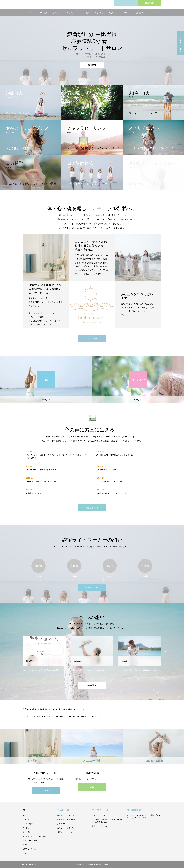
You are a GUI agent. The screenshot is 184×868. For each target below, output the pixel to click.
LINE (82, 709)
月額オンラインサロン (66, 832)
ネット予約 (126, 3)
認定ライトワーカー (141, 14)
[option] (92, 42)
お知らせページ (92, 508)
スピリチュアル (100, 810)
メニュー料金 (57, 14)
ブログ (127, 13)
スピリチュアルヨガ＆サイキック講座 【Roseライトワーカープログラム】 (144, 816)
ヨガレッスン (64, 810)
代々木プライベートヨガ (66, 819)
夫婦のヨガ (61, 824)
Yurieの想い (92, 685)
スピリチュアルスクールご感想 (99, 14)
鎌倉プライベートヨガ (66, 815)
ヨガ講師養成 (134, 810)
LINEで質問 (150, 3)
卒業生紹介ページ (92, 588)
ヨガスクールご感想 (113, 14)
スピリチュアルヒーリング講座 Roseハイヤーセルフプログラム (108, 821)
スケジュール (71, 14)
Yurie (154, 13)
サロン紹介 (43, 13)
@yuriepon (97, 717)
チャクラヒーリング (99, 815)
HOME (30, 13)
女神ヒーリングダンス (66, 828)
